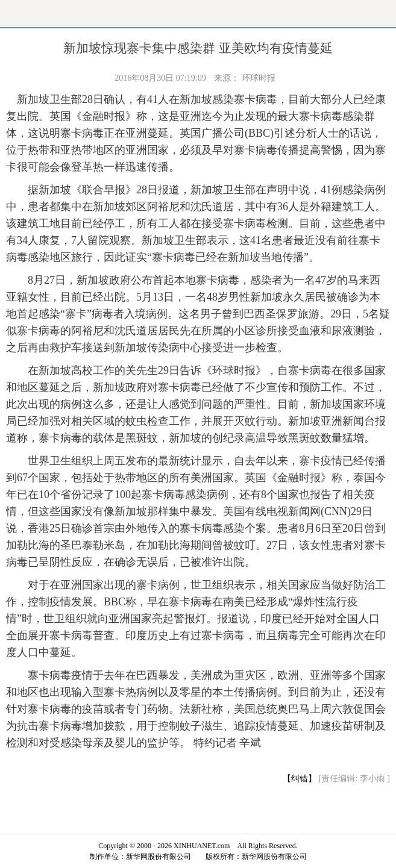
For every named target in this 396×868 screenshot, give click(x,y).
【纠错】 (300, 779)
